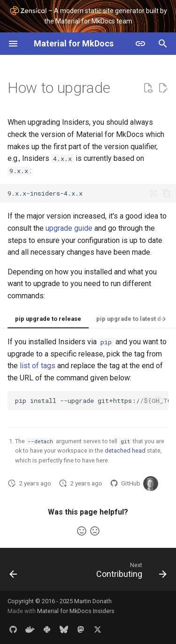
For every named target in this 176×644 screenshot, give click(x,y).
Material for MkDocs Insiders (76, 611)
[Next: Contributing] (130, 572)
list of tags (38, 366)
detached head (125, 451)
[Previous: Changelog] (13, 572)
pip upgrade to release (48, 319)
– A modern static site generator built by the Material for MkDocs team (88, 15)
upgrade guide (69, 228)
